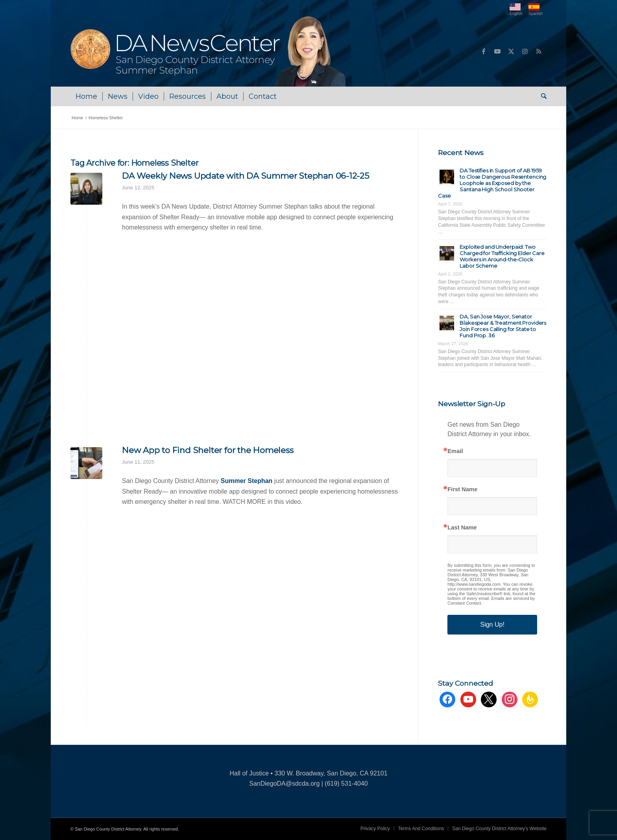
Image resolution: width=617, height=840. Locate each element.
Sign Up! (492, 624)
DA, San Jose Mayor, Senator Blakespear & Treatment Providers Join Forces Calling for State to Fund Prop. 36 (503, 326)
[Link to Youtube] (497, 51)
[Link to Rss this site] (539, 51)
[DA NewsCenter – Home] (209, 51)
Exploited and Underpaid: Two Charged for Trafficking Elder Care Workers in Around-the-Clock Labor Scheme (502, 256)
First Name (462, 489)
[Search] (541, 96)
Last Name (462, 528)
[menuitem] (86, 96)
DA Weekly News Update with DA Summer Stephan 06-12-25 (246, 176)
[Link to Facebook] (484, 51)
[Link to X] (511, 51)
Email (455, 451)
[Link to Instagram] (525, 51)
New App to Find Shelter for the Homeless (208, 450)
